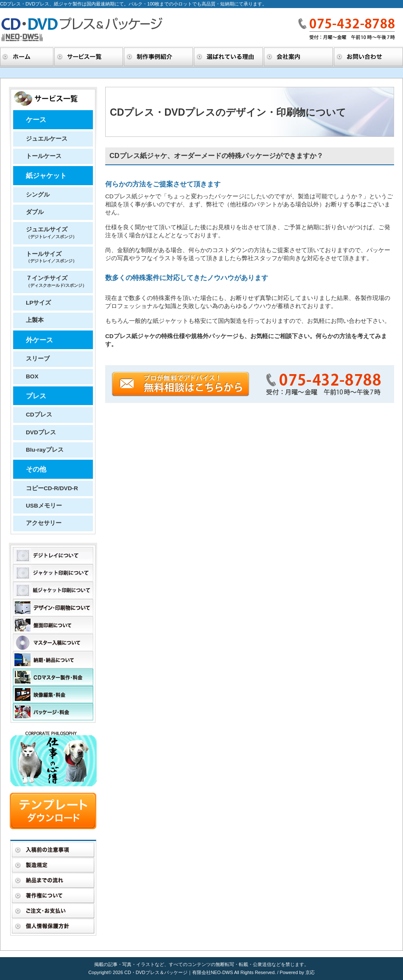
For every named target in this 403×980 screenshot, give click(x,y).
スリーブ (38, 359)
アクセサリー (44, 523)
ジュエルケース (47, 139)
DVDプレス (41, 432)
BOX (32, 376)
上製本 (35, 320)
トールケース (44, 156)
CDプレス (39, 415)
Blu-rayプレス (45, 450)
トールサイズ (51, 257)
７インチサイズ (56, 281)
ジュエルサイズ (51, 232)
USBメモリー (44, 506)
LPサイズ (38, 303)
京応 (310, 972)
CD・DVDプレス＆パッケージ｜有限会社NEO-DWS (179, 972)
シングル (38, 195)
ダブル (35, 212)
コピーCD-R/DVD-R (52, 488)
